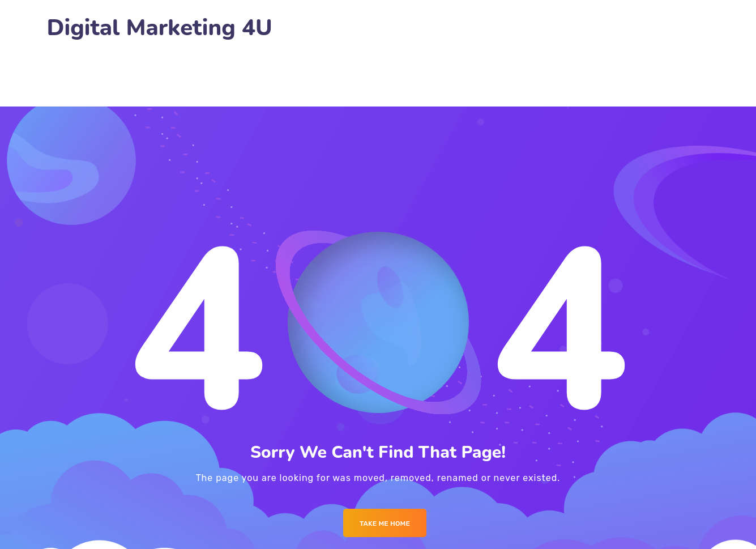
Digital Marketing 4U (160, 28)
